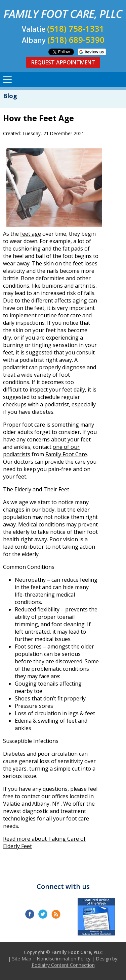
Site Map (22, 959)
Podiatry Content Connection (63, 965)
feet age (31, 234)
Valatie (12, 804)
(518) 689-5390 (76, 40)
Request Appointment (63, 62)
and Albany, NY (40, 804)
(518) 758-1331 (76, 28)
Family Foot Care (66, 454)
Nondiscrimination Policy (64, 959)
